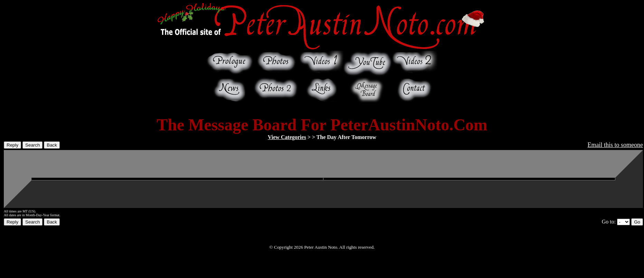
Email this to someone (615, 145)
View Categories (287, 137)
